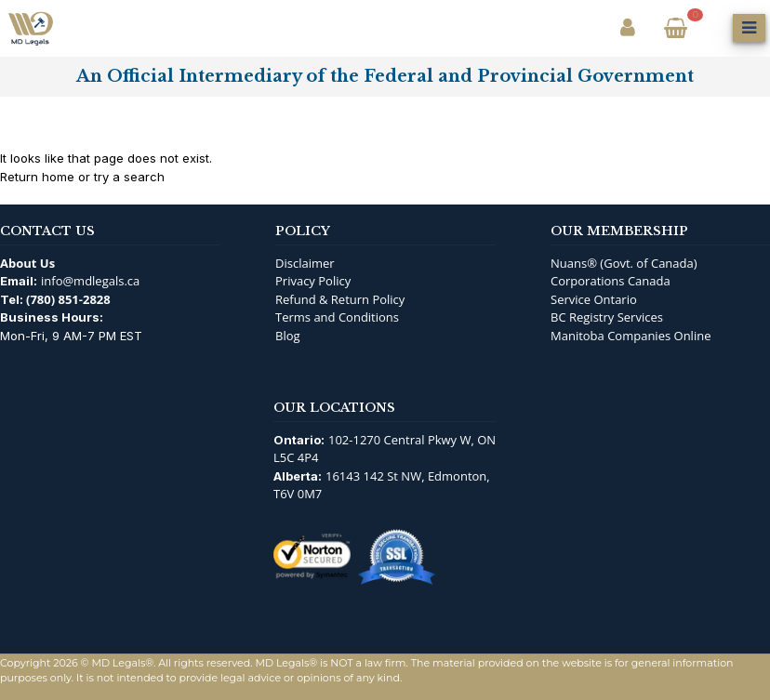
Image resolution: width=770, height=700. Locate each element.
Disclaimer (305, 263)
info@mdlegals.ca (90, 281)
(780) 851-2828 (68, 299)
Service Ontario (594, 299)
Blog (288, 336)
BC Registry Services (607, 317)
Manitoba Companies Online (631, 336)
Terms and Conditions (337, 317)
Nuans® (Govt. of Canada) (624, 263)
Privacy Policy (313, 281)
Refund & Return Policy (340, 299)
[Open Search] (712, 28)
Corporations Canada (611, 281)
